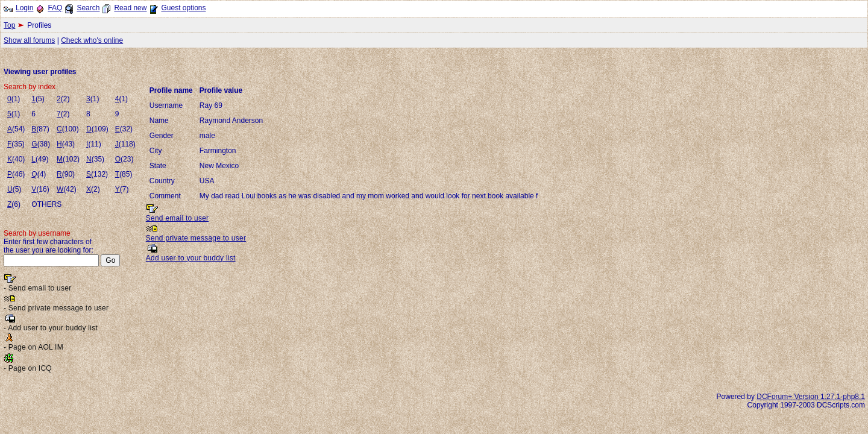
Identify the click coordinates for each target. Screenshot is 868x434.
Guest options (183, 8)
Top (9, 25)
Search (88, 8)
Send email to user (178, 218)
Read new (130, 8)
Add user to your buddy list (191, 258)
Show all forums (29, 40)
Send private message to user (196, 238)
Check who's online (92, 40)
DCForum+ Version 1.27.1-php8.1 (811, 397)
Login (24, 8)
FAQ (55, 8)
